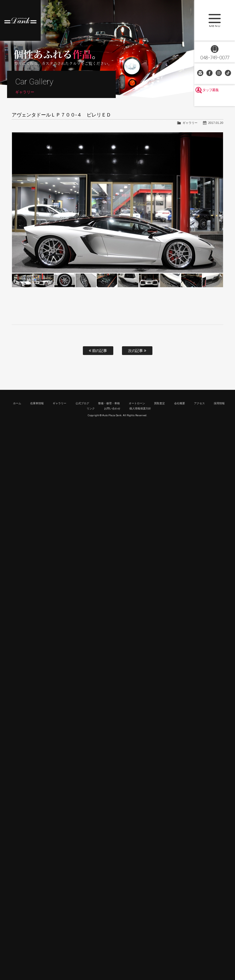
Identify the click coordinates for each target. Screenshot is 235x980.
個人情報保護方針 (140, 408)
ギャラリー (190, 123)
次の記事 (137, 351)
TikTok (228, 73)
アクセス (199, 403)
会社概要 (180, 403)
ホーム (17, 403)
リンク (91, 408)
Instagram (219, 73)
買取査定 (159, 403)
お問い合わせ (201, 73)
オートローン (137, 403)
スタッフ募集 (215, 101)
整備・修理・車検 (109, 403)
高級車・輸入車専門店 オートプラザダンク (20, 20)
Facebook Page (210, 73)
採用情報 (219, 403)
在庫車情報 (37, 403)
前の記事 (98, 351)
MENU (215, 20)
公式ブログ (82, 403)
